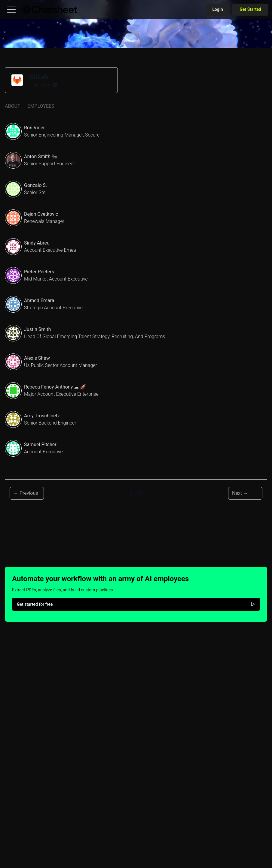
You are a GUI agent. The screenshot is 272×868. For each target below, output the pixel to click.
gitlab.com (39, 85)
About (12, 106)
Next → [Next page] (240, 493)
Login (218, 9)
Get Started (250, 9)
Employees (41, 106)
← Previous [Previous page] (26, 493)
